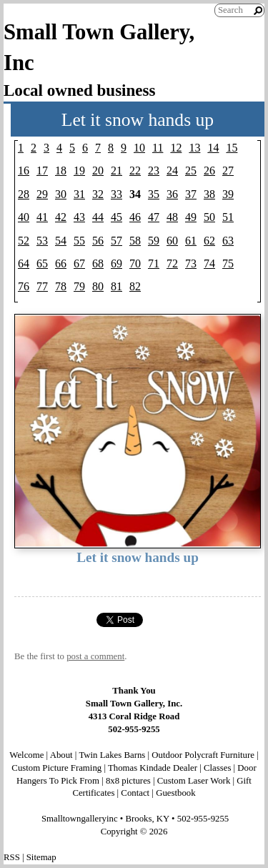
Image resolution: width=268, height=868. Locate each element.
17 (42, 171)
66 (61, 263)
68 (98, 263)
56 (98, 241)
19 (79, 171)
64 (24, 263)
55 (79, 241)
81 (116, 286)
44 (98, 217)
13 (194, 148)
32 (98, 194)
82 (135, 286)
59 (154, 241)
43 (79, 217)
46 (135, 217)
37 (191, 194)
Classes (217, 768)
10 (139, 148)
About (61, 755)
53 (42, 241)
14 (213, 148)
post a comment (95, 656)
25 (191, 171)
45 (116, 217)
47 (154, 217)
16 (24, 171)
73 (191, 263)
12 (176, 148)
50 (209, 217)
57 (116, 241)
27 (228, 171)
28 (24, 194)
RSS (12, 857)
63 (228, 241)
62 (209, 241)
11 (158, 148)
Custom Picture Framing (56, 768)
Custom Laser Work (194, 781)
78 (61, 286)
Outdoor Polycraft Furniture (203, 755)
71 (154, 263)
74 (209, 263)
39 (228, 194)
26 (209, 171)
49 (191, 217)
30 (61, 194)
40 (24, 217)
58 (135, 241)
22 (135, 171)
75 (228, 263)
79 (79, 286)
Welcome (26, 755)
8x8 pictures (128, 781)
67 (79, 263)
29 (42, 194)
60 (172, 241)
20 (98, 171)
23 (154, 171)
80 (98, 286)
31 (79, 194)
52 (24, 241)
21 (116, 171)
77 (42, 286)
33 (116, 194)
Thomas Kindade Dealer (153, 768)
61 (191, 241)
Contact (135, 793)
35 (154, 194)
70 (135, 263)
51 (228, 217)
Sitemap (41, 857)
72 (172, 263)
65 (42, 263)
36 (172, 194)
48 (172, 217)
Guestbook (175, 793)
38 (209, 194)
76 (24, 286)
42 (61, 217)
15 (232, 148)
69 (116, 263)
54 (61, 241)
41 (42, 217)
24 (172, 171)
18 (61, 171)
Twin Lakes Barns (112, 755)
